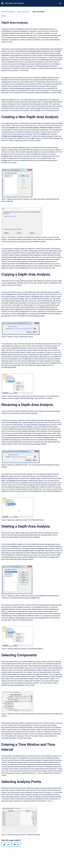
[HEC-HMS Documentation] (2, 3)
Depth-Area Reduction (24, 12)
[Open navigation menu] (60, 3)
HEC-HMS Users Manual (14, 3)
